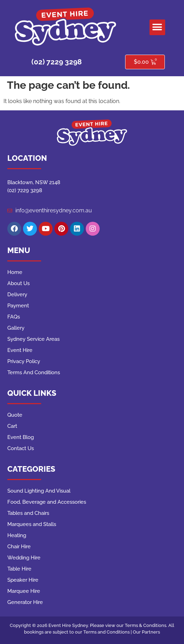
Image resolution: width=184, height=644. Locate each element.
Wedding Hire (24, 558)
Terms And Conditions (34, 372)
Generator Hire (25, 602)
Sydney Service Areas (33, 339)
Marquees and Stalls (32, 524)
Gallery (16, 328)
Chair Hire (19, 547)
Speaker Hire (23, 580)
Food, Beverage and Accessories (47, 502)
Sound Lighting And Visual (39, 491)
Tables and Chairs (28, 513)
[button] (157, 27)
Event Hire (20, 350)
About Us (18, 283)
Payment (18, 306)
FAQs (14, 317)
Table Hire (19, 569)
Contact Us (21, 448)
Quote (15, 415)
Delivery (17, 294)
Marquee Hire (24, 591)
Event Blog (21, 437)
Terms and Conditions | (108, 632)
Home (15, 272)
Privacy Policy (24, 361)
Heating (17, 535)
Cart (12, 426)
